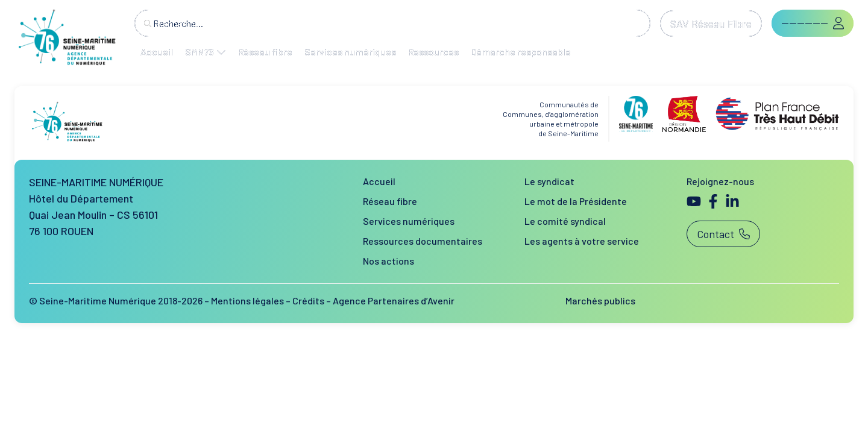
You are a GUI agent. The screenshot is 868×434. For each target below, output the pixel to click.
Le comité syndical (565, 221)
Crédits (308, 300)
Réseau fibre (390, 201)
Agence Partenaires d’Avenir (394, 300)
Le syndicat (549, 181)
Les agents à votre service (582, 241)
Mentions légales (247, 300)
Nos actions (388, 261)
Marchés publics (600, 300)
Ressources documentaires (423, 241)
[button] (813, 23)
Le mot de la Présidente (576, 201)
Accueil (379, 181)
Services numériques (409, 221)
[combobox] (392, 23)
